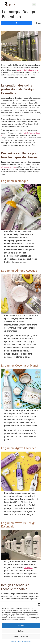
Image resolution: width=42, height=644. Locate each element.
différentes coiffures (8, 167)
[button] (39, 605)
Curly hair (28, 568)
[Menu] (34, 4)
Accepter (21, 625)
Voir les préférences (21, 637)
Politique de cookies (15, 641)
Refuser (21, 631)
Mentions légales (26, 641)
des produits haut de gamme (27, 70)
